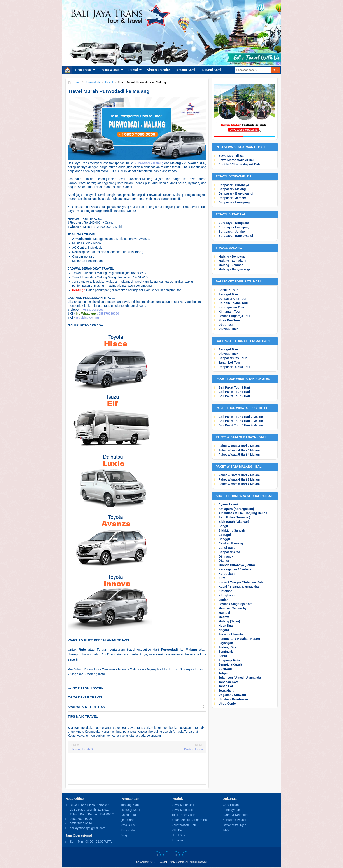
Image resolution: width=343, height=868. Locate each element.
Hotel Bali (178, 835)
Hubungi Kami (211, 70)
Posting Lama (193, 749)
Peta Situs (128, 825)
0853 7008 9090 (81, 819)
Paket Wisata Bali (184, 825)
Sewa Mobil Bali (183, 810)
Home (68, 70)
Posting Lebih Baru (84, 749)
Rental (133, 70)
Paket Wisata (110, 70)
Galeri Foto (128, 815)
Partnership (129, 830)
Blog (124, 835)
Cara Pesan (231, 805)
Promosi (177, 840)
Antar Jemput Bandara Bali (190, 820)
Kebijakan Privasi (234, 820)
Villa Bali (178, 830)
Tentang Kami (185, 70)
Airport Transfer (158, 70)
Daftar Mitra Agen (234, 825)
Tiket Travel (83, 70)
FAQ (226, 830)
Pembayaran (231, 810)
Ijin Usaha (128, 820)
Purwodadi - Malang (149, 163)
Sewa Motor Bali (183, 805)
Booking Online (88, 318)
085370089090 (93, 310)
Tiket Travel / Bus (184, 815)
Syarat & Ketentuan (236, 815)
